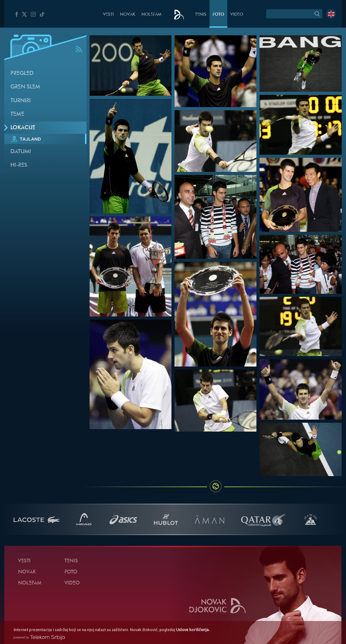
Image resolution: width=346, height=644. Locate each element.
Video (237, 15)
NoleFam (151, 15)
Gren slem (25, 87)
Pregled (22, 74)
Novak (128, 15)
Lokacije (23, 128)
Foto (218, 15)
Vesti (108, 15)
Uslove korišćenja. (193, 630)
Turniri (21, 101)
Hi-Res (19, 165)
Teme (17, 114)
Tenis (201, 15)
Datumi (21, 152)
